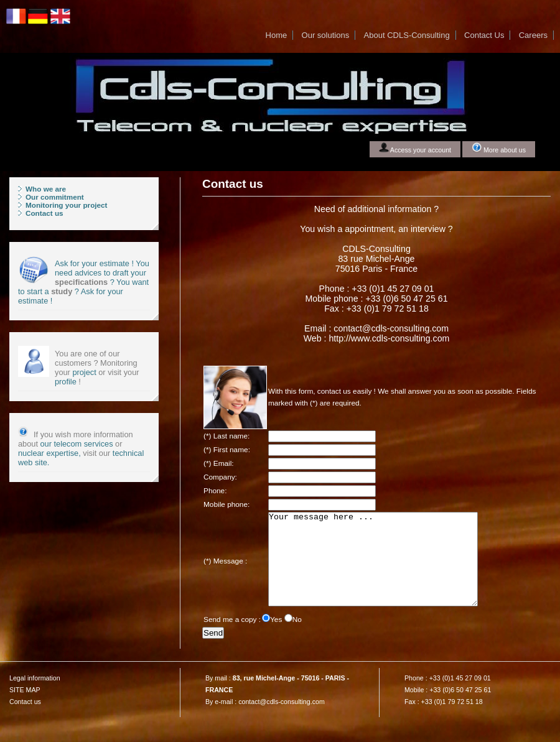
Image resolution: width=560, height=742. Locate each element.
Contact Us (484, 35)
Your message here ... (385, 568)
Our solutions (326, 35)
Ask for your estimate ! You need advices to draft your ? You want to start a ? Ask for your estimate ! (84, 282)
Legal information (35, 697)
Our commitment (55, 197)
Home (277, 35)
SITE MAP (25, 708)
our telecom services (77, 444)
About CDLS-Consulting (407, 35)
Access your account (415, 148)
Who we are (46, 189)
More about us (499, 148)
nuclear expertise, (49, 453)
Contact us (44, 213)
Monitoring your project (67, 205)
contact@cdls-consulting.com (282, 720)
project (83, 372)
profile (66, 382)
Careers (533, 35)
